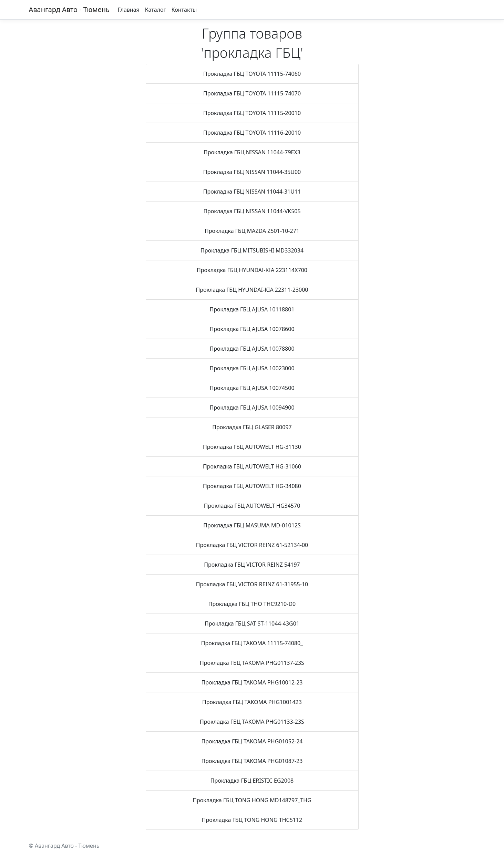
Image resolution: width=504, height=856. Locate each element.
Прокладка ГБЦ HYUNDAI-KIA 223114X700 (252, 270)
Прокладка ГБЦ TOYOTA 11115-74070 (252, 93)
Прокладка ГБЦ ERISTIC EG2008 (252, 781)
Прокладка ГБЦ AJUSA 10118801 (252, 309)
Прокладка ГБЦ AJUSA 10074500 (252, 388)
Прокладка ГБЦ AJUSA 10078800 (252, 349)
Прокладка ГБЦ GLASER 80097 (252, 427)
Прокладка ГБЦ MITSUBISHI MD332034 (252, 250)
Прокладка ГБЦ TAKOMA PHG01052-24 (252, 741)
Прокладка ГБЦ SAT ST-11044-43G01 (252, 623)
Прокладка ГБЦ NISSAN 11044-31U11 (252, 192)
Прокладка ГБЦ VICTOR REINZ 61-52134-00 (252, 545)
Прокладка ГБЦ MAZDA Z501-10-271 (252, 231)
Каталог (156, 10)
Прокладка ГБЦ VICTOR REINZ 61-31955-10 (252, 584)
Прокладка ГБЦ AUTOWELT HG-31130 (252, 447)
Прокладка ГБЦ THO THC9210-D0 (252, 604)
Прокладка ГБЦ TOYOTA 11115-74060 (252, 74)
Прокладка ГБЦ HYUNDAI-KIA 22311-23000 (252, 290)
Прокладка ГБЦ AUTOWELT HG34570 (252, 506)
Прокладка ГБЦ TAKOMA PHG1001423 (252, 702)
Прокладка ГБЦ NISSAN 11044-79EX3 (252, 152)
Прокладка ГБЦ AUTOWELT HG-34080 (252, 486)
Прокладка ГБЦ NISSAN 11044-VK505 (252, 211)
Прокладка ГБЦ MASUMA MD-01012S (252, 525)
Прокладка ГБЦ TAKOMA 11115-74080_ (252, 643)
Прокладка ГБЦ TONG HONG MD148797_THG (252, 800)
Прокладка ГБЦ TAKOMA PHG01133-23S (252, 722)
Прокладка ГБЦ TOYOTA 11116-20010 (252, 133)
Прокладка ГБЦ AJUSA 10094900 (252, 408)
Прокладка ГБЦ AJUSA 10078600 (252, 329)
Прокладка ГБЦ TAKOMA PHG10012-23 (252, 682)
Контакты (184, 10)
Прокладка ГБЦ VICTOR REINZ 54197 (252, 565)
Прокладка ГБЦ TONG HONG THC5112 (252, 820)
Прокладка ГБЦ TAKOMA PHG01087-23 (252, 761)
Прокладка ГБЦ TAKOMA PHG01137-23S (252, 663)
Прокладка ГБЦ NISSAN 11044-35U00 (252, 172)
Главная (129, 10)
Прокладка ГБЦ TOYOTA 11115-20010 (252, 113)
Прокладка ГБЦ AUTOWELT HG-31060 (252, 466)
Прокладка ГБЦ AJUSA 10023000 (252, 368)
